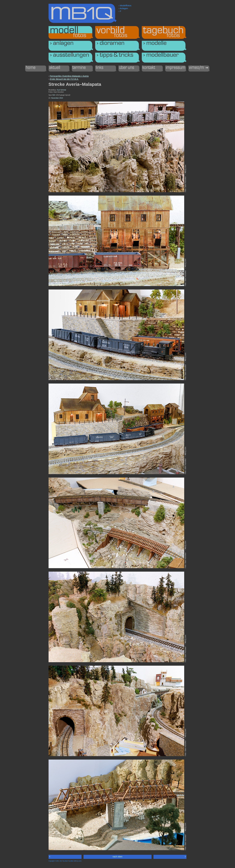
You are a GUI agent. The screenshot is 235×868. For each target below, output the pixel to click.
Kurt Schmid (61, 90)
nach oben (117, 857)
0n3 (54, 95)
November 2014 (57, 98)
